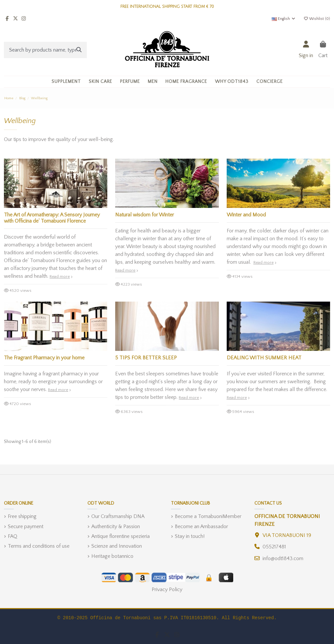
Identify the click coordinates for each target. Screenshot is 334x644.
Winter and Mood (246, 215)
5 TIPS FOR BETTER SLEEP (146, 358)
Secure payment (26, 526)
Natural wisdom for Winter (144, 215)
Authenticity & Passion (116, 526)
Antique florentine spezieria (121, 536)
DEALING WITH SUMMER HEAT (264, 358)
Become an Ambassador (201, 526)
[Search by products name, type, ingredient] (79, 50)
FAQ (13, 536)
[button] (100, 82)
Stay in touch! (190, 536)
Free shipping (22, 516)
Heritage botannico (112, 556)
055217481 (274, 547)
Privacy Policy (167, 589)
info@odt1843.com (283, 558)
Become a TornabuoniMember (208, 516)
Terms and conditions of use (39, 546)
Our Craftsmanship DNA (118, 516)
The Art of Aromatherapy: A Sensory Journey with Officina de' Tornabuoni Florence (52, 218)
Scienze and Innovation (117, 546)
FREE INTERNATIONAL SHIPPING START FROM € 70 (167, 7)
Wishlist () (317, 19)
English (284, 19)
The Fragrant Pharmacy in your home (44, 358)
